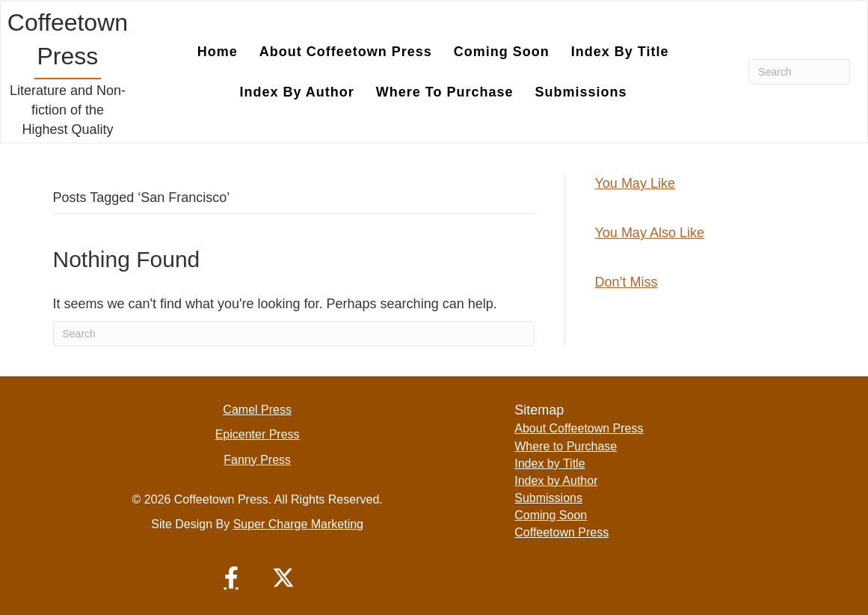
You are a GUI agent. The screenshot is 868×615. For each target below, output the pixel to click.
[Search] (799, 72)
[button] (231, 578)
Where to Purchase (445, 92)
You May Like (635, 183)
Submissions (581, 92)
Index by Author (297, 92)
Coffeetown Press (561, 532)
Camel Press (257, 410)
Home (218, 52)
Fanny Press (257, 460)
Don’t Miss (627, 282)
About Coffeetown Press (346, 52)
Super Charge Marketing (298, 524)
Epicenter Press (258, 434)
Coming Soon (502, 52)
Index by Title (620, 52)
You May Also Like (650, 233)
